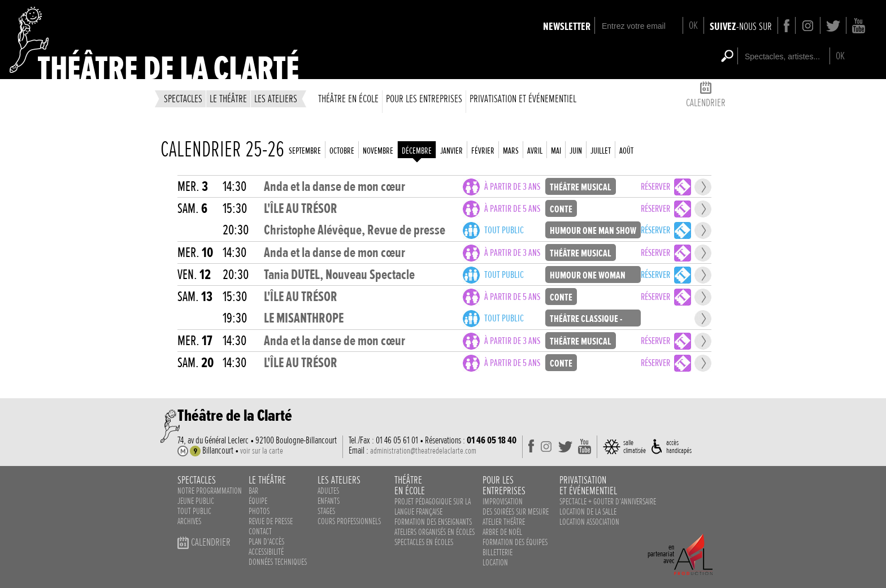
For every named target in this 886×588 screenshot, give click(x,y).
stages (326, 511)
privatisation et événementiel (523, 99)
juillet (601, 151)
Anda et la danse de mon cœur (335, 187)
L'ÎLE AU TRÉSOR (301, 209)
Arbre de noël (502, 532)
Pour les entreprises (424, 99)
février (483, 151)
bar (253, 491)
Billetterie (498, 552)
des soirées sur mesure (516, 512)
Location (495, 563)
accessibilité (266, 552)
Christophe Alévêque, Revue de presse (355, 230)
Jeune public (196, 501)
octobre (342, 151)
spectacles (183, 99)
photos (259, 511)
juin (576, 151)
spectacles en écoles (424, 542)
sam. (192, 209)
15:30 (235, 209)
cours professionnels (349, 521)
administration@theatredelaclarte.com (423, 451)
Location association (589, 522)
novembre (378, 151)
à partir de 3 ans (512, 187)
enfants (329, 501)
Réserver (655, 187)
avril (535, 151)
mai (556, 151)
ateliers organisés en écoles (435, 532)
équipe (258, 501)
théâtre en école (348, 99)
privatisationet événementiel (588, 485)
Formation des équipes (515, 542)
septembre (305, 151)
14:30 (234, 187)
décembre (417, 151)
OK (693, 25)
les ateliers (276, 99)
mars (511, 151)
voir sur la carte (262, 451)
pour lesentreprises (504, 485)
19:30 (235, 318)
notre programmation (210, 491)
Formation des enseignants (433, 522)
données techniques (278, 562)
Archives (189, 521)
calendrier (706, 96)
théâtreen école (410, 485)
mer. (193, 187)
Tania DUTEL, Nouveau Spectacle (339, 275)
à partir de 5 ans (512, 209)
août (626, 151)
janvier (451, 151)
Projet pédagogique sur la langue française (433, 507)
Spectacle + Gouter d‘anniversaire (608, 502)
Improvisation (503, 502)
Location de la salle (588, 512)
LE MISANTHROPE (304, 318)
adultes (328, 491)
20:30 (236, 230)
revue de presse (271, 521)
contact (260, 532)
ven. (194, 275)
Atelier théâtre (504, 522)
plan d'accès (266, 542)
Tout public (504, 230)
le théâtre (228, 99)
